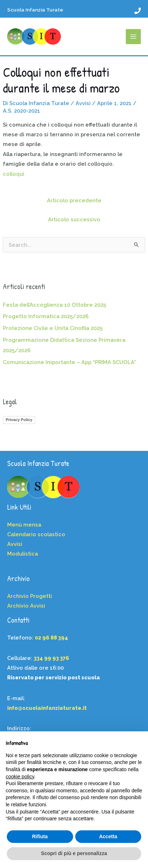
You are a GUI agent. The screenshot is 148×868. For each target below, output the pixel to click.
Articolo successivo (74, 219)
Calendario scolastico (36, 534)
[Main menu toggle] (133, 37)
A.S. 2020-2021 (22, 111)
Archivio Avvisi (26, 606)
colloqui (14, 174)
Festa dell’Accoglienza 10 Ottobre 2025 (54, 305)
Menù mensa (24, 525)
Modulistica (23, 554)
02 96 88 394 (51, 638)
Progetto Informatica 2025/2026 (46, 316)
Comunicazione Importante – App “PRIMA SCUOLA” (70, 362)
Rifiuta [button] (40, 836)
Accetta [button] (108, 836)
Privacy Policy (19, 420)
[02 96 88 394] (138, 11)
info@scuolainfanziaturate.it (47, 708)
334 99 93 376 (51, 658)
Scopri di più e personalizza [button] (74, 853)
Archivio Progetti (30, 596)
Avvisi (83, 103)
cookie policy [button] (20, 777)
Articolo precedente (74, 200)
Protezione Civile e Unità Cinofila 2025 (53, 328)
